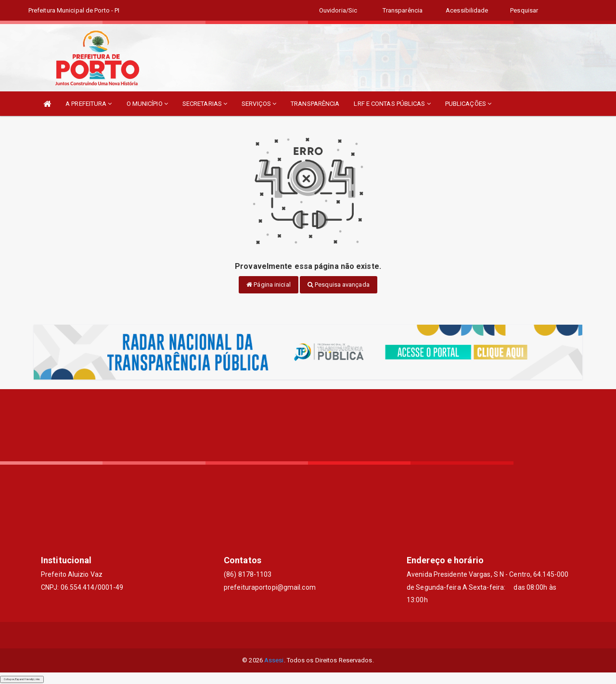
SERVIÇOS (259, 104)
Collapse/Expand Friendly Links (22, 679)
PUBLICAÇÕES (468, 104)
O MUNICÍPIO (147, 104)
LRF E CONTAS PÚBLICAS (392, 104)
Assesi (274, 660)
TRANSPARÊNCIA (315, 104)
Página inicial (269, 285)
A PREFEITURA (89, 104)
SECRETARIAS (205, 104)
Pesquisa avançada (339, 285)
